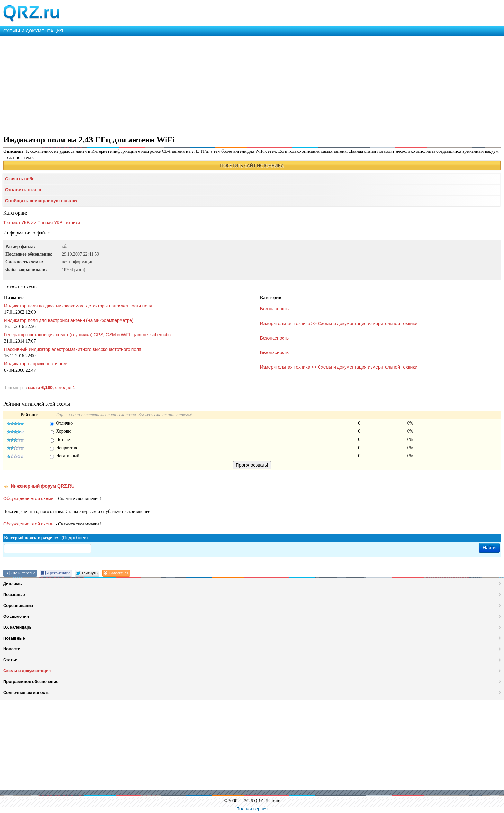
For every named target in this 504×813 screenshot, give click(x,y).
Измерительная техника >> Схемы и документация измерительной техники (339, 324)
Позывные (14, 594)
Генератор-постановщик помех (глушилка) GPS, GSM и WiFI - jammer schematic (87, 335)
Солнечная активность (27, 693)
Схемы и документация (27, 671)
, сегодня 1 (52, 388)
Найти (489, 548)
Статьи (10, 660)
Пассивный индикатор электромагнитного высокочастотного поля (73, 349)
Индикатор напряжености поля (36, 364)
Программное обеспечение (31, 682)
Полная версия (252, 809)
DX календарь (17, 627)
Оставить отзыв (23, 190)
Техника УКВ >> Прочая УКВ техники (42, 223)
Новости (12, 649)
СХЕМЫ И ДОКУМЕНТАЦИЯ (33, 31)
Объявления (16, 616)
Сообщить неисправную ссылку (41, 201)
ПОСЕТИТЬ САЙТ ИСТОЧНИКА (252, 165)
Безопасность (274, 309)
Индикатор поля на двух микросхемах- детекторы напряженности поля (78, 306)
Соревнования (18, 605)
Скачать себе (20, 179)
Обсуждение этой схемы (29, 498)
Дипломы (13, 584)
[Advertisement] (193, 84)
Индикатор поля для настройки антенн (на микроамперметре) (69, 320)
